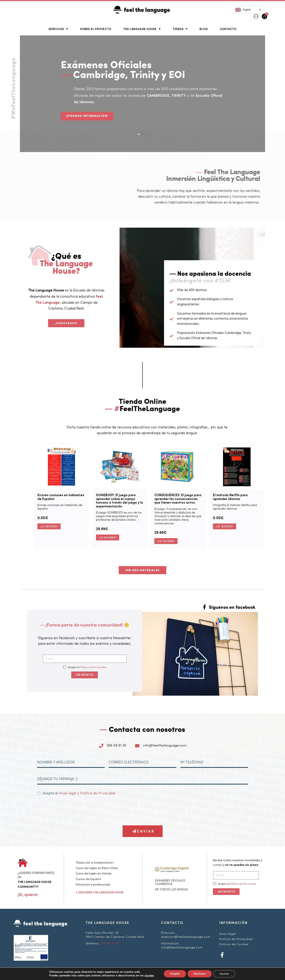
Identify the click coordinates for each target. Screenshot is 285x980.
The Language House (142, 29)
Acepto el (79, 793)
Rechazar (200, 974)
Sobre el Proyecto (96, 29)
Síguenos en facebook (232, 608)
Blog (204, 29)
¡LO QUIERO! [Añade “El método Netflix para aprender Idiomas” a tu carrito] (225, 526)
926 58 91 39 (109, 944)
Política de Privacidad (93, 667)
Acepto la (85, 667)
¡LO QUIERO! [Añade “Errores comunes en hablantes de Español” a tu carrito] (49, 526)
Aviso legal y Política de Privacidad (87, 793)
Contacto (228, 29)
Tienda (180, 29)
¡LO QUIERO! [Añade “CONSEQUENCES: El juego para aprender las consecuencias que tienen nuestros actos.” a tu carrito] (166, 541)
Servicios (58, 29)
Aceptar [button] (175, 974)
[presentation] (68, 810)
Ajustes (224, 974)
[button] (139, 134)
